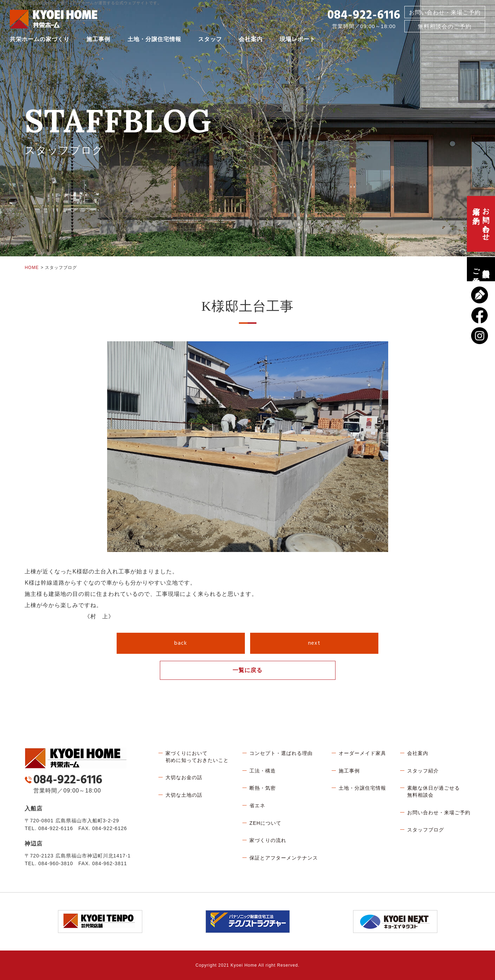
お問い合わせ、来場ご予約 (481, 224)
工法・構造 (263, 771)
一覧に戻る (247, 670)
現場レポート (298, 40)
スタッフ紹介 (423, 771)
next (314, 643)
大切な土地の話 (184, 795)
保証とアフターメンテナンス (284, 858)
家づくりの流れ (268, 840)
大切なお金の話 (184, 777)
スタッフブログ (426, 830)
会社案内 (251, 40)
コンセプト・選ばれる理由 (281, 753)
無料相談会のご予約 (481, 269)
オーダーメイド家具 (362, 753)
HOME (32, 268)
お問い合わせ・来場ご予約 (445, 14)
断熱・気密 (263, 788)
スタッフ (210, 40)
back (181, 643)
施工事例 (98, 40)
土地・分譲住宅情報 (154, 40)
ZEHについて (265, 823)
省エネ (257, 805)
